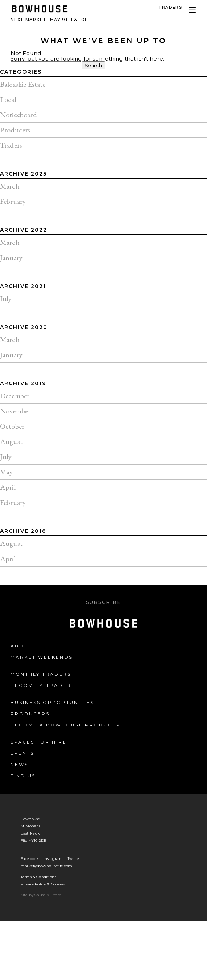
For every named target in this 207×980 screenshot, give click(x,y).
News (19, 764)
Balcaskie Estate (23, 84)
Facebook (30, 859)
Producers (15, 130)
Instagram (53, 859)
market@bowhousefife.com (46, 866)
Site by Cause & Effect (41, 895)
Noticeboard (19, 115)
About (21, 646)
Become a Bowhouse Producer (66, 725)
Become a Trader (41, 685)
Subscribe (104, 602)
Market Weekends (42, 657)
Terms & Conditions (38, 877)
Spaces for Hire (39, 742)
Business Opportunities (52, 702)
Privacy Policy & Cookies (43, 884)
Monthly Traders (41, 674)
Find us (23, 776)
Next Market (51, 20)
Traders (11, 145)
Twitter (74, 859)
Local (8, 99)
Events (22, 753)
